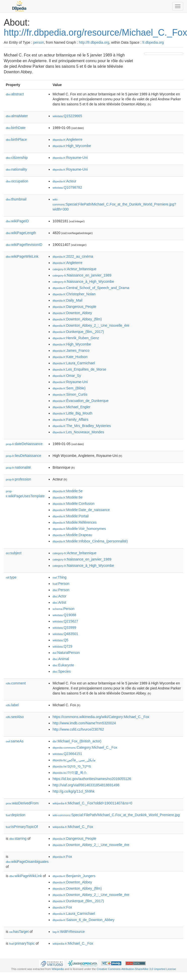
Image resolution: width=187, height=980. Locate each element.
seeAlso (15, 717)
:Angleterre (67, 139)
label (12, 705)
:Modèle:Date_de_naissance (81, 510)
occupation (17, 181)
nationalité (18, 467)
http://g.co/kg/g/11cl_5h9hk (73, 791)
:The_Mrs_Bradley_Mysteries (82, 426)
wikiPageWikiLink (22, 256)
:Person (61, 584)
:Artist (59, 602)
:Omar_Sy (67, 376)
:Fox (62, 857)
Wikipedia (58, 969)
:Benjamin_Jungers (74, 876)
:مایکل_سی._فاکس (74, 760)
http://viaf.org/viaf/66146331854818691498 (86, 785)
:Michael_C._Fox (73, 827)
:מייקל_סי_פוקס (72, 766)
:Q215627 (65, 621)
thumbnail (16, 199)
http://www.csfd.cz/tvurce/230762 (78, 729)
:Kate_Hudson (70, 357)
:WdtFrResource (69, 932)
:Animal (61, 659)
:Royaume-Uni (70, 158)
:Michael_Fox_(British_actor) (77, 741)
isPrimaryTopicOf (22, 827)
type (11, 577)
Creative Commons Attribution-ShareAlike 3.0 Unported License (136, 969)
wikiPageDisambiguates (27, 862)
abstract (15, 94)
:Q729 (62, 646)
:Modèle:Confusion (73, 504)
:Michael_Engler (71, 407)
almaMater (17, 116)
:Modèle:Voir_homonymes (79, 529)
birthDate (16, 128)
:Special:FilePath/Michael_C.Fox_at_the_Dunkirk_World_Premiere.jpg (116, 815)
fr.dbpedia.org (153, 42)
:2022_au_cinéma (73, 256)
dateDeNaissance (24, 444)
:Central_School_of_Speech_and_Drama (91, 288)
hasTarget (19, 932)
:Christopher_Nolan (74, 294)
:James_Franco (71, 351)
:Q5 (60, 640)
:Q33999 (64, 627)
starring (18, 838)
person (39, 42)
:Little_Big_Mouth (72, 413)
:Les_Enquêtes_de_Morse (79, 369)
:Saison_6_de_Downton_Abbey (83, 920)
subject (14, 553)
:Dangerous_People (74, 307)
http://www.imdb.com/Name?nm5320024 (84, 723)
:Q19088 (64, 615)
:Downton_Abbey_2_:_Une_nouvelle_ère (91, 325)
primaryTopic (22, 943)
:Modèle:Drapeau (72, 535)
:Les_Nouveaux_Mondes (78, 432)
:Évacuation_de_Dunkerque (80, 401)
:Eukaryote (63, 665)
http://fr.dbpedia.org (94, 42)
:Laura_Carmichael (74, 363)
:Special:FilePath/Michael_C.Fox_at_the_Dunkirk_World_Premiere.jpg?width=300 (114, 205)
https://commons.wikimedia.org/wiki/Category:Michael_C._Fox (101, 717)
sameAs (15, 741)
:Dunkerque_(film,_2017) (78, 332)
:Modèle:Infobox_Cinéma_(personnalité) (90, 541)
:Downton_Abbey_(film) (77, 319)
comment (16, 683)
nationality (16, 169)
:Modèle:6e (68, 497)
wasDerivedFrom (22, 803)
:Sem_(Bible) (69, 388)
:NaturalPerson (66, 653)
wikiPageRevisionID (24, 245)
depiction (16, 815)
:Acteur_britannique (74, 269)
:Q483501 (65, 634)
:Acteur (64, 181)
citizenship (17, 158)
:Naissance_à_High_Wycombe (83, 282)
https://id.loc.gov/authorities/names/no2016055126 (92, 779)
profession (18, 479)
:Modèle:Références (75, 522)
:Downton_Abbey (72, 313)
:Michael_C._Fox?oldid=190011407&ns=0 (92, 803)
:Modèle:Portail (71, 516)
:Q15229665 (67, 116)
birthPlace (16, 139)
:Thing (59, 577)
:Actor (59, 596)
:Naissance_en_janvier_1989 (82, 275)
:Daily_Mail (67, 300)
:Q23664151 (67, 754)
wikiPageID (17, 221)
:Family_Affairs (70, 419)
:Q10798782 (67, 187)
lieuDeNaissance (23, 456)
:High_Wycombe (72, 146)
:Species (61, 671)
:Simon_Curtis (70, 394)
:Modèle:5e (68, 491)
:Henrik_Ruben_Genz (76, 338)
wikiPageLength (21, 233)
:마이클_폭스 (70, 773)
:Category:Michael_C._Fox (85, 747)
